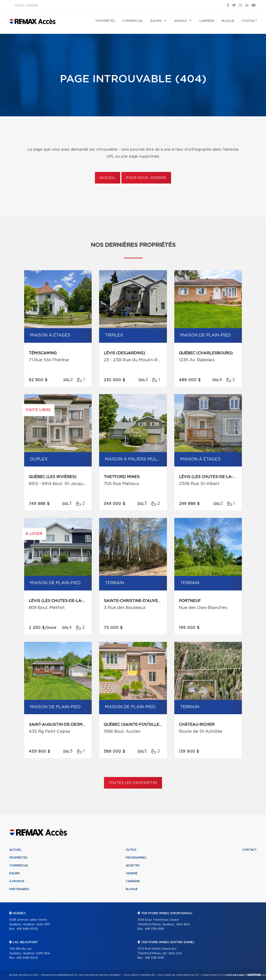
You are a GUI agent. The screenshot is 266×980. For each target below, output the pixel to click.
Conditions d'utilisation (219, 975)
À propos (17, 881)
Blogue (228, 21)
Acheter (133, 866)
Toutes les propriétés (133, 783)
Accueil (108, 178)
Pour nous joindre (146, 178)
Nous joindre (27, 6)
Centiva (253, 975)
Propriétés (105, 21)
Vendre (132, 873)
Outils (131, 850)
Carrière (207, 21)
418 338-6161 (154, 929)
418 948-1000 (27, 929)
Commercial (133, 21)
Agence (180, 21)
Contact (249, 21)
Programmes (136, 858)
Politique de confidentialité (178, 975)
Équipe (156, 21)
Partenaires (19, 889)
